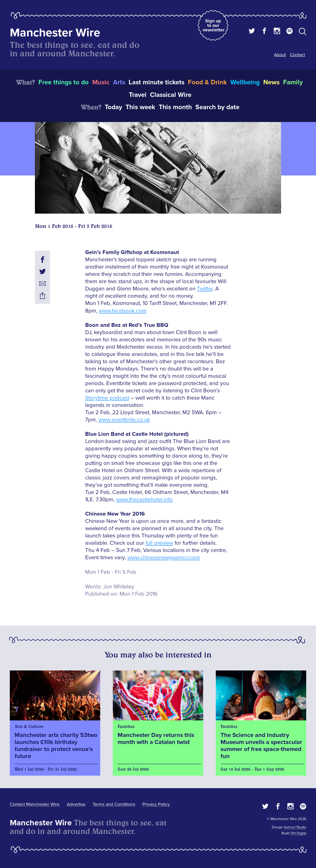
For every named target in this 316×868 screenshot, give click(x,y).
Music (101, 82)
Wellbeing (245, 82)
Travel (138, 95)
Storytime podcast (107, 398)
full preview (159, 543)
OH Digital (298, 833)
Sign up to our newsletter (214, 25)
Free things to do (64, 82)
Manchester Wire (55, 33)
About (280, 55)
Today (113, 107)
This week (140, 107)
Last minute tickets (156, 82)
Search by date (217, 107)
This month (175, 107)
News (271, 82)
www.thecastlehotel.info (144, 500)
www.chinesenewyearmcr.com (164, 558)
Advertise (76, 804)
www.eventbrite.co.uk (124, 420)
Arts (119, 82)
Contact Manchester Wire (35, 804)
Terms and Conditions (114, 804)
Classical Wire (171, 95)
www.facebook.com (123, 311)
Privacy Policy (156, 804)
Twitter (205, 289)
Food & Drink (207, 82)
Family (293, 82)
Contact (297, 55)
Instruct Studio (295, 827)
